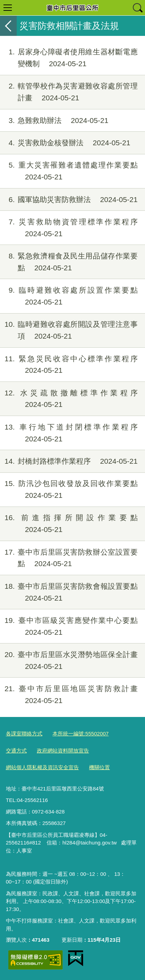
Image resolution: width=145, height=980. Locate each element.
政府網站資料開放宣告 (63, 751)
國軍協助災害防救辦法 (69, 200)
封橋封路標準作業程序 (69, 461)
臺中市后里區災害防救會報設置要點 (69, 592)
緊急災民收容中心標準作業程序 (69, 365)
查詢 (137, 8)
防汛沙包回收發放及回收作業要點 (69, 489)
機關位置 (99, 767)
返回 (8, 26)
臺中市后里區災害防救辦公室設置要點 (69, 558)
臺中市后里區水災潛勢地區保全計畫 (69, 661)
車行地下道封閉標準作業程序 (69, 433)
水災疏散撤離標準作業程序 (69, 399)
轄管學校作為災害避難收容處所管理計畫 (69, 92)
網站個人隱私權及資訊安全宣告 (42, 767)
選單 (8, 8)
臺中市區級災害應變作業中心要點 (69, 626)
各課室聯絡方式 (24, 734)
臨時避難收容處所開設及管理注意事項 (69, 330)
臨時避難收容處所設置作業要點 (69, 296)
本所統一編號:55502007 (81, 734)
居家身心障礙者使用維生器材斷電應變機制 (69, 58)
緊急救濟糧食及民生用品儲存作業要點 (69, 262)
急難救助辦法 (54, 121)
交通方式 (16, 751)
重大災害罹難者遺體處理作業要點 (69, 171)
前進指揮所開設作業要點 (69, 524)
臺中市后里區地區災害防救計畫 (69, 695)
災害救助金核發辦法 (65, 143)
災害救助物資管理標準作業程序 (69, 228)
